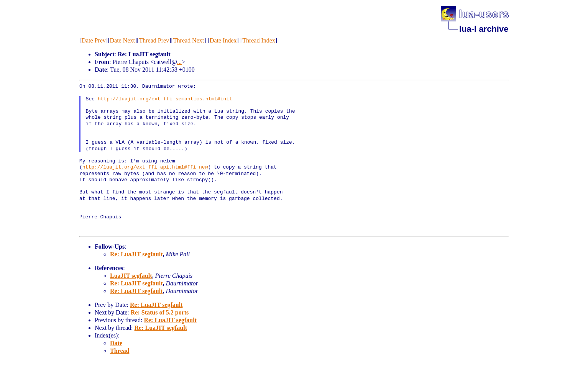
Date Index (223, 40)
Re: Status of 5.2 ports (160, 312)
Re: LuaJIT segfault (136, 254)
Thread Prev (154, 40)
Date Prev (94, 40)
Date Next (122, 40)
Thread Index (259, 40)
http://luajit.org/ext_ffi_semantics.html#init (165, 99)
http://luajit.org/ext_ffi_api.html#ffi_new (145, 167)
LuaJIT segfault (131, 276)
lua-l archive (484, 29)
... (179, 62)
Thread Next (189, 40)
